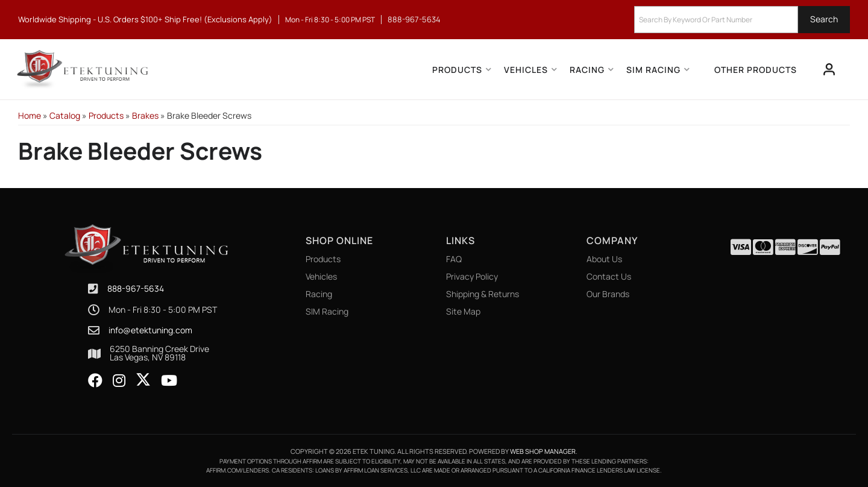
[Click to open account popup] (829, 69)
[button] (742, 20)
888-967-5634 (136, 288)
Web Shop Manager (543, 451)
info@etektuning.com (150, 330)
